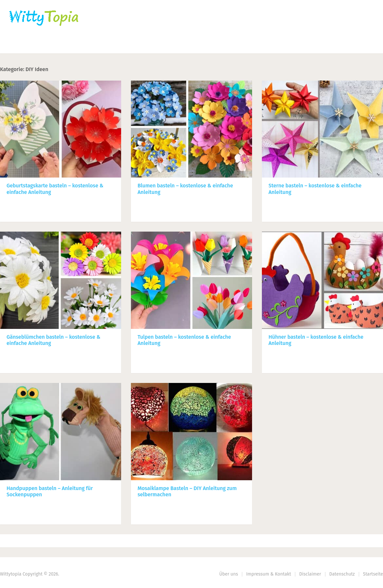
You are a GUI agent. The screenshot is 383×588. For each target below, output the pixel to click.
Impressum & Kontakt (269, 574)
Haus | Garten (156, 44)
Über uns (229, 574)
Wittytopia (11, 574)
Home (17, 44)
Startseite (373, 574)
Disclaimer (310, 574)
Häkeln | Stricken (64, 44)
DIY (201, 44)
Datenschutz (342, 574)
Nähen (112, 44)
